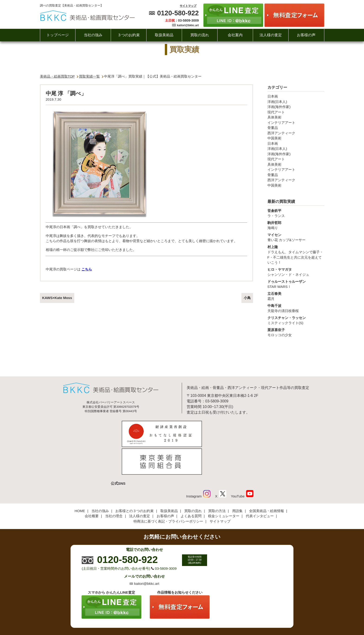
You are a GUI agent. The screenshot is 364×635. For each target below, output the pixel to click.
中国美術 (274, 138)
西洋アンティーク (281, 133)
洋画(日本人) (277, 102)
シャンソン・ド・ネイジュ (296, 272)
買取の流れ (200, 35)
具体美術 (274, 117)
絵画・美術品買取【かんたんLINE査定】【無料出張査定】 (87, 16)
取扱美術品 (164, 35)
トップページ (58, 35)
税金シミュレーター (224, 485)
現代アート (276, 112)
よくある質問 (191, 485)
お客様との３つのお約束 (135, 479)
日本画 (273, 96)
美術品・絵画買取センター (174, 617)
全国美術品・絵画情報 (266, 479)
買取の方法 (217, 479)
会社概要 (92, 485)
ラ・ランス (296, 213)
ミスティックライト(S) (296, 320)
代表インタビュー (260, 485)
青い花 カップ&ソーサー (296, 237)
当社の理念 (114, 485)
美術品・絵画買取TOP (57, 76)
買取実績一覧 (89, 76)
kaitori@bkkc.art (188, 25)
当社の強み (93, 35)
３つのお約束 (129, 35)
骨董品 (273, 128)
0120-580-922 (178, 13)
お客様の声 (306, 35)
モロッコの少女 (296, 332)
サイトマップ (188, 6)
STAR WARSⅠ (296, 284)
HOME (80, 479)
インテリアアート (281, 123)
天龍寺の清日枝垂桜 (296, 308)
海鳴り (296, 225)
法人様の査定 (271, 35)
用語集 (237, 479)
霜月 (296, 296)
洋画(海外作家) (279, 107)
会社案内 (235, 35)
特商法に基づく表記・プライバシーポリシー (168, 490)
